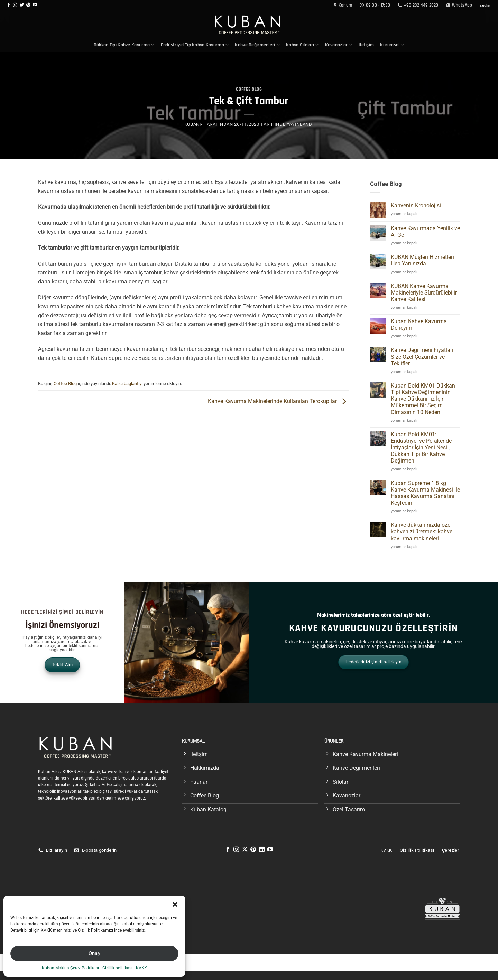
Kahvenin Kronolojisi (416, 206)
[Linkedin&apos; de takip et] (262, 850)
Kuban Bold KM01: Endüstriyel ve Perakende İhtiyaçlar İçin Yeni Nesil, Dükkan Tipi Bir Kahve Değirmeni (421, 448)
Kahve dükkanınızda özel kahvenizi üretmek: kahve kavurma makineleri (422, 531)
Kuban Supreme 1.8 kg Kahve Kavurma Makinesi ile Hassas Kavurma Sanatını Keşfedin (425, 493)
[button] (175, 904)
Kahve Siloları (302, 45)
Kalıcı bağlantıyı (127, 384)
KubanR (193, 124)
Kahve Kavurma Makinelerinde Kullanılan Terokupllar (279, 401)
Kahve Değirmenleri (257, 45)
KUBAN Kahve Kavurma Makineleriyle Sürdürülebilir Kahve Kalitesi (424, 293)
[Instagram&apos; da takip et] (15, 5)
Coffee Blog (249, 89)
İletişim (366, 45)
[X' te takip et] (245, 850)
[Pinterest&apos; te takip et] (28, 5)
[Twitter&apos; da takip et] (22, 5)
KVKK (141, 968)
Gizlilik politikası (117, 968)
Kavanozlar (339, 45)
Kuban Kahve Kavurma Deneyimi (419, 325)
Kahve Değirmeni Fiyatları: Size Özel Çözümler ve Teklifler (423, 357)
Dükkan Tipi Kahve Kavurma (124, 45)
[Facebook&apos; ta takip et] (9, 5)
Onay (95, 953)
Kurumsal (392, 45)
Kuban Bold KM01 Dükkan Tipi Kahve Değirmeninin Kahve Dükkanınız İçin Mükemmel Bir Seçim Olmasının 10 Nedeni (423, 399)
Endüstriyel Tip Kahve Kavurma (195, 45)
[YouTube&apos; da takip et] (35, 5)
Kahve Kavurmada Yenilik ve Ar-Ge (425, 232)
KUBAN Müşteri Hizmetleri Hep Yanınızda (422, 260)
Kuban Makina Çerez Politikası (70, 968)
